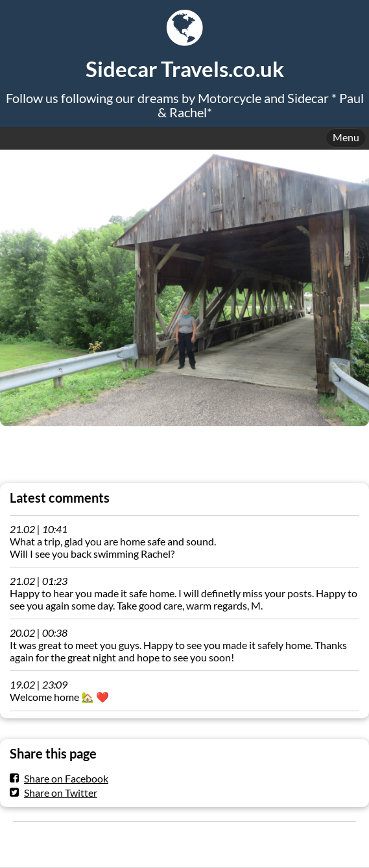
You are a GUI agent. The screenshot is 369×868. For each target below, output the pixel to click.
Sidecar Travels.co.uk (185, 69)
